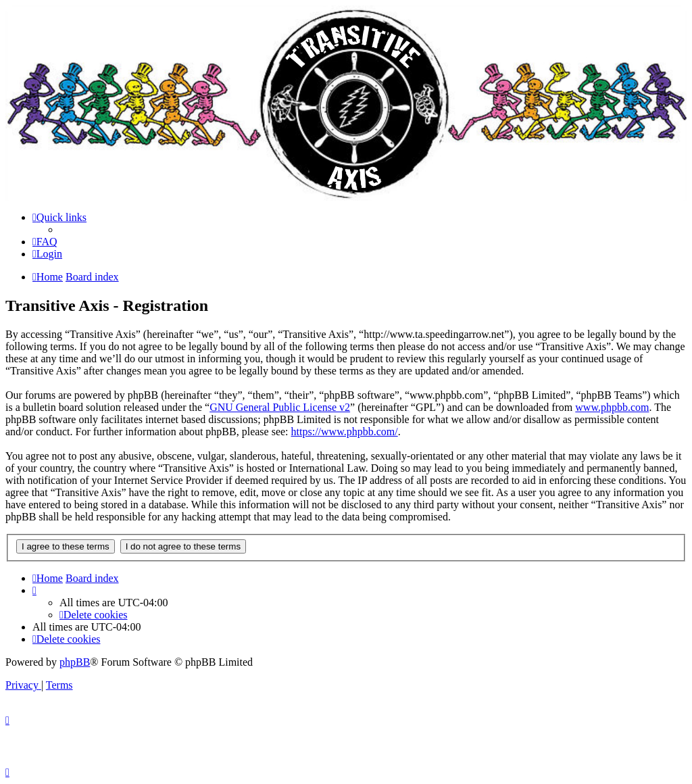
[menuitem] (45, 242)
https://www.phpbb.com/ (345, 432)
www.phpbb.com (612, 407)
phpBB (75, 662)
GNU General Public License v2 (280, 407)
